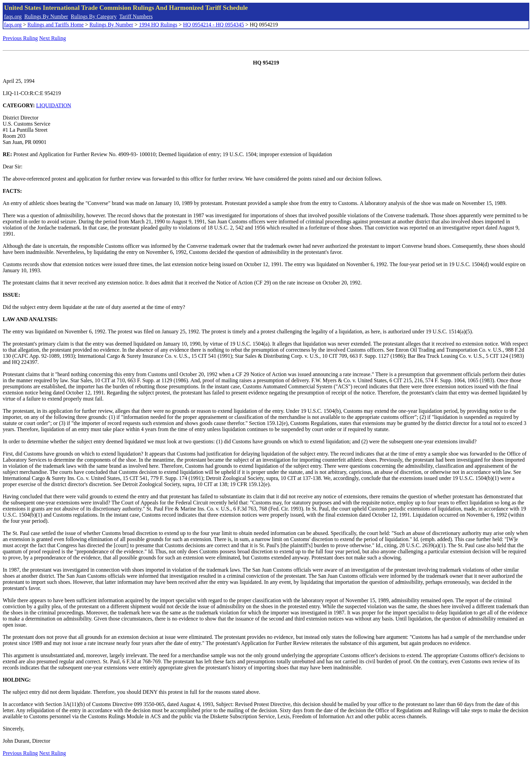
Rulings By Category (94, 16)
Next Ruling (53, 38)
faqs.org (13, 16)
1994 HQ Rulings (158, 25)
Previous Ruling (20, 38)
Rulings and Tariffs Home (56, 25)
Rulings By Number (46, 16)
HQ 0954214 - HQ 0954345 (213, 25)
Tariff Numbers (136, 16)
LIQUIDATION (54, 105)
